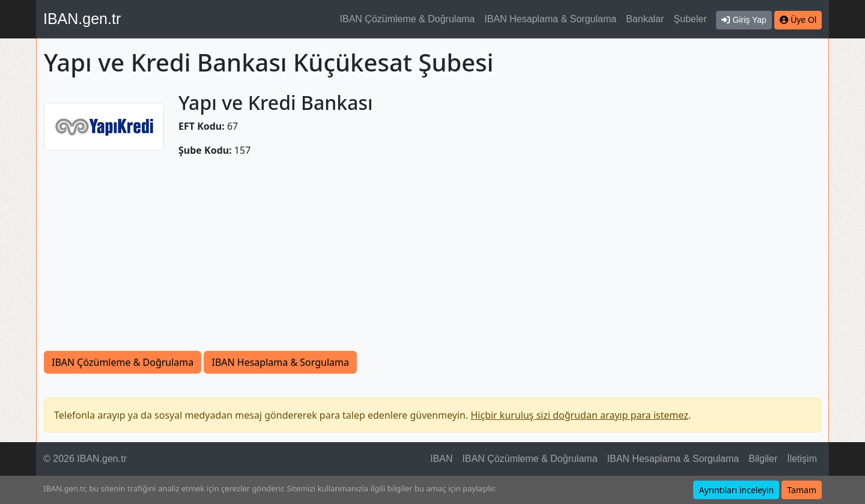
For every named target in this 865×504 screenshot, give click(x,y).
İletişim (802, 459)
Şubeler (690, 19)
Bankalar (645, 19)
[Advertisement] (432, 261)
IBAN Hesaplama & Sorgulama (551, 19)
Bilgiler (763, 459)
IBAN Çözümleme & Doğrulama (408, 19)
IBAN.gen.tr (82, 19)
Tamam (802, 490)
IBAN (441, 459)
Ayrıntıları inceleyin (736, 490)
